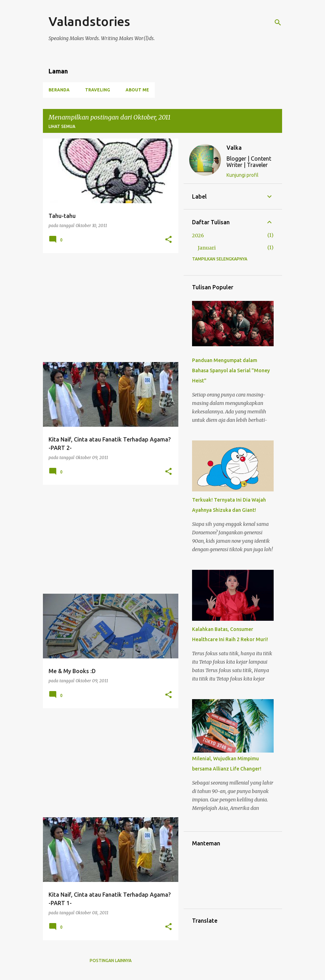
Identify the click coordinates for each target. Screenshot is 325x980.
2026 (198, 236)
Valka (234, 148)
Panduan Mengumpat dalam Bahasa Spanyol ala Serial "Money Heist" (231, 370)
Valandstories (89, 21)
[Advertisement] (108, 308)
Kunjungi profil (243, 175)
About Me (137, 90)
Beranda (59, 90)
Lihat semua (62, 126)
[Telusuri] (278, 22)
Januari (207, 248)
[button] (168, 240)
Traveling (98, 90)
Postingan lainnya (111, 960)
